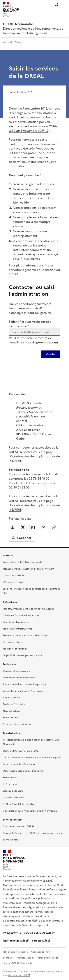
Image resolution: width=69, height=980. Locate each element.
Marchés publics (11, 711)
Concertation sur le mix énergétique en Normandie (30, 811)
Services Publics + (12, 840)
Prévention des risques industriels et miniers (26, 635)
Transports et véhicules (15, 649)
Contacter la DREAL (14, 575)
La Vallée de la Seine (14, 798)
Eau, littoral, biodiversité (16, 622)
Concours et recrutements (17, 724)
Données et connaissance (16, 671)
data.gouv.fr (39, 941)
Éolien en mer (10, 778)
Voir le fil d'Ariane (12, 42)
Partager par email (43, 527)
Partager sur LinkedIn (33, 527)
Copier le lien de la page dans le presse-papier (54, 527)
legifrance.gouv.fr (14, 941)
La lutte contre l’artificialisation (20, 764)
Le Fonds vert (10, 784)
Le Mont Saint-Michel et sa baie (19, 804)
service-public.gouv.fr (38, 933)
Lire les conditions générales (28, 304)
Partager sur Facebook (13, 527)
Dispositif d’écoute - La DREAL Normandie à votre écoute (33, 833)
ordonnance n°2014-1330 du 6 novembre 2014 (33, 128)
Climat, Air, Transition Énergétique (21, 615)
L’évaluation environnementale (19, 678)
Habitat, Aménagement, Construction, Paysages (28, 609)
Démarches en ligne (13, 582)
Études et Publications (15, 704)
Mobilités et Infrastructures (17, 629)
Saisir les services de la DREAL (19, 826)
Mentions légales (25, 958)
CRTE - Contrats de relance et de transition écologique (32, 758)
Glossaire (23, 952)
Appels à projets (12, 698)
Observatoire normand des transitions (23, 771)
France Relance (11, 718)
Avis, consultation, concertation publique (25, 684)
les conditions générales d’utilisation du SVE (34, 270)
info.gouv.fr (10, 933)
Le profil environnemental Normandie (23, 691)
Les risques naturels (13, 642)
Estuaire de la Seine (13, 791)
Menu (64, 4)
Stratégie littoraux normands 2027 (21, 751)
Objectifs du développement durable (23, 655)
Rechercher (56, 4)
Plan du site (9, 952)
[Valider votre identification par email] (51, 354)
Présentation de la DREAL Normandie (23, 562)
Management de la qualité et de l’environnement (29, 569)
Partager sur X (23, 527)
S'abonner (21, 538)
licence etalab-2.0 (17, 975)
